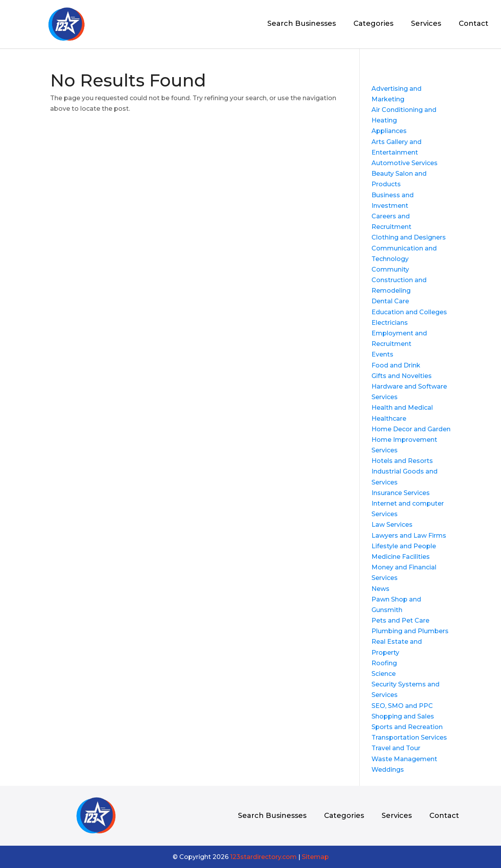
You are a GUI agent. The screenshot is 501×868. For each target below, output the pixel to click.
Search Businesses (302, 24)
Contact (474, 24)
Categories (373, 24)
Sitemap (315, 857)
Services (426, 24)
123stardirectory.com (263, 857)
